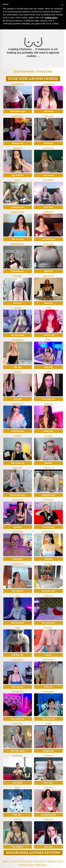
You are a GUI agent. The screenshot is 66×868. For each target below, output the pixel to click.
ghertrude (18, 468)
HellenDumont (18, 244)
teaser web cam (18, 495)
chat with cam (48, 495)
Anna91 (18, 308)
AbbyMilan (48, 212)
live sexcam (18, 847)
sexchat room (18, 431)
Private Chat (44, 71)
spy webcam (18, 175)
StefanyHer (48, 788)
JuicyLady (48, 628)
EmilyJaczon (18, 564)
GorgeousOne (18, 212)
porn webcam (18, 719)
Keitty (48, 340)
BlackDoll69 (48, 276)
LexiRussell (18, 724)
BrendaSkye (18, 660)
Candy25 (48, 564)
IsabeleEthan (48, 660)
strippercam (48, 751)
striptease (48, 143)
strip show (18, 559)
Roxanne (18, 820)
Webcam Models (27, 865)
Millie (48, 372)
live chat (18, 399)
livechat (48, 463)
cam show (48, 111)
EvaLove (18, 372)
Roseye (18, 180)
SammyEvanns (48, 532)
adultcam (48, 271)
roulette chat (48, 335)
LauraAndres (48, 180)
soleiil (48, 308)
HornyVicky (48, 244)
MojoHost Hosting (55, 861)
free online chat (18, 111)
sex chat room (48, 239)
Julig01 (48, 724)
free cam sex (18, 687)
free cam (18, 815)
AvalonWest (18, 116)
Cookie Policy (40, 861)
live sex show (18, 335)
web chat (48, 367)
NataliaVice (48, 756)
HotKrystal (48, 116)
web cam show (18, 751)
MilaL (18, 628)
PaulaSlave (18, 756)
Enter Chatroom (24, 71)
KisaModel (48, 820)
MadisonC (48, 404)
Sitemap (5, 861)
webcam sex (18, 143)
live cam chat (48, 719)
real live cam (18, 655)
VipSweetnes (18, 404)
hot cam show (48, 623)
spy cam (18, 367)
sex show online (48, 815)
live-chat (48, 687)
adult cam (48, 431)
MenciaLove (18, 532)
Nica (18, 596)
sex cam (48, 847)
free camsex (48, 175)
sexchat (48, 559)
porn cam (48, 207)
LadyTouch (48, 596)
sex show (18, 783)
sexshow (18, 527)
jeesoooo (18, 148)
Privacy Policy (26, 861)
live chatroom (18, 623)
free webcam (18, 271)
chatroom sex (18, 207)
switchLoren (48, 468)
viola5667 (18, 276)
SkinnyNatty (48, 148)
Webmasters (41, 865)
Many (18, 788)
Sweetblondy (18, 84)
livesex (48, 655)
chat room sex (48, 399)
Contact (14, 861)
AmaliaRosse (48, 84)
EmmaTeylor (18, 692)
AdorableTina (18, 340)
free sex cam (18, 239)
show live (48, 303)
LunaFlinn (18, 436)
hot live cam (48, 527)
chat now (18, 303)
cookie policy (51, 18)
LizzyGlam (48, 436)
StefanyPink (48, 692)
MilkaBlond (48, 500)
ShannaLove (18, 500)
